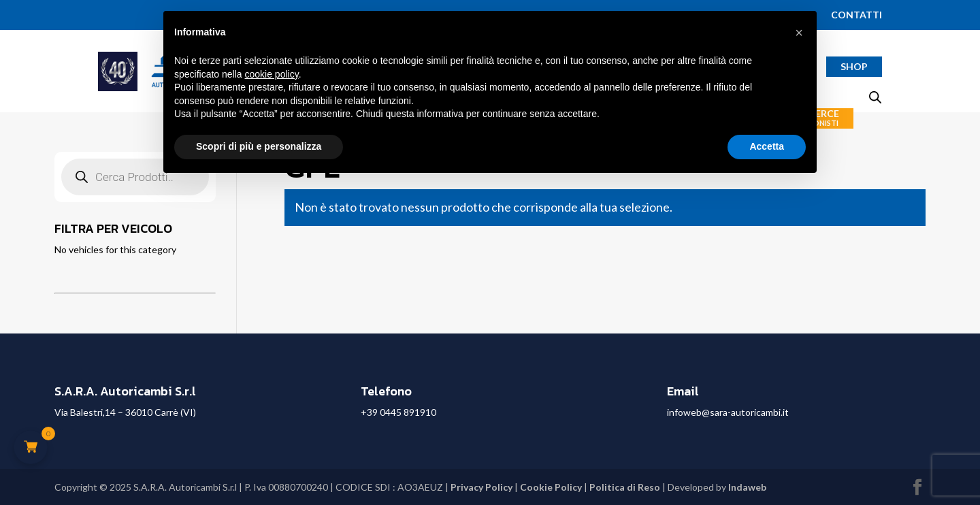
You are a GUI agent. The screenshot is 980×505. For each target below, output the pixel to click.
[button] (799, 33)
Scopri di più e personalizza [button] (259, 146)
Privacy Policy (481, 487)
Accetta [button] (767, 146)
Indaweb (747, 487)
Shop (854, 66)
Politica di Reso (625, 487)
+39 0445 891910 (398, 412)
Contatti (856, 15)
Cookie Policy (551, 487)
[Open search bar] (875, 97)
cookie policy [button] (272, 74)
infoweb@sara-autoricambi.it (728, 412)
